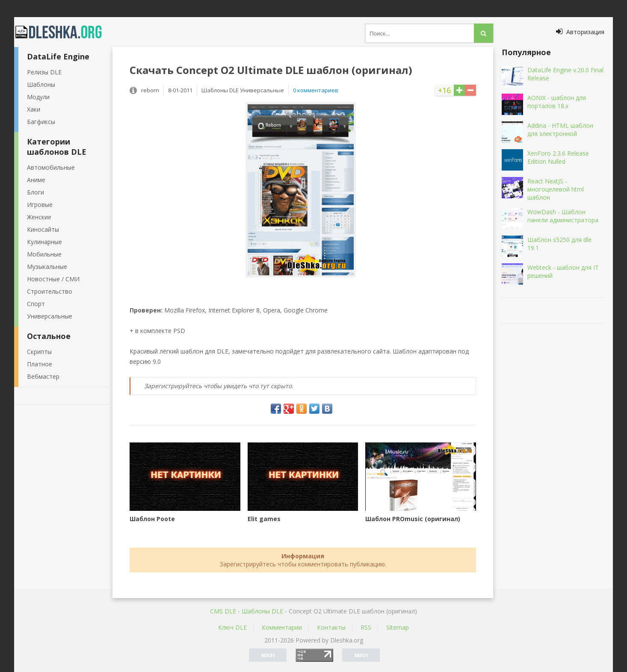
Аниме (36, 180)
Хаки (34, 109)
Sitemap (398, 627)
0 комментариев (316, 90)
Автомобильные (51, 167)
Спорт (36, 304)
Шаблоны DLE (262, 611)
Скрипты (39, 352)
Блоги (35, 192)
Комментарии (282, 627)
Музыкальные (47, 267)
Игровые (40, 205)
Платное (40, 364)
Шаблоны (41, 84)
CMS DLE (223, 611)
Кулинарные (44, 242)
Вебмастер (43, 376)
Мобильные (44, 254)
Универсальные (50, 316)
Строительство (50, 291)
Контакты (331, 627)
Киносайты (43, 229)
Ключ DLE (232, 627)
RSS (366, 627)
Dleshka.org (63, 32)
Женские (39, 217)
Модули (38, 97)
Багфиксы (41, 122)
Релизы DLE (44, 72)
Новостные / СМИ (53, 279)
